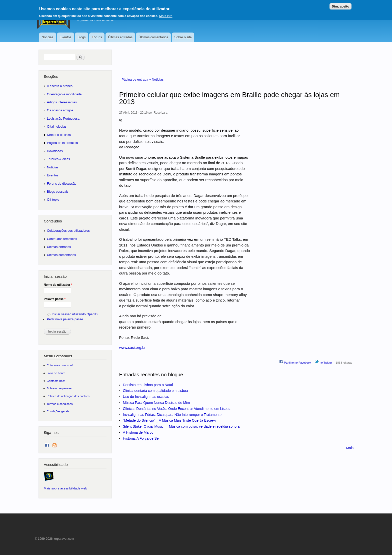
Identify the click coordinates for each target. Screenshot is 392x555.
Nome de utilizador (58, 285)
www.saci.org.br (132, 347)
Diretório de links (59, 135)
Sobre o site (183, 37)
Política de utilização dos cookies (68, 396)
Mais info (166, 14)
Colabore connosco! (60, 365)
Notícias (47, 37)
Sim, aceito (340, 4)
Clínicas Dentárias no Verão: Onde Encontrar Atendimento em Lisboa (177, 409)
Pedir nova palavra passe (65, 319)
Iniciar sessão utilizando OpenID (75, 314)
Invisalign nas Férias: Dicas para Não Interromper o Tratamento (172, 415)
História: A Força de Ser (141, 438)
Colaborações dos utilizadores (68, 231)
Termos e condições (60, 404)
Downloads (55, 151)
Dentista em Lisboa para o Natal (148, 385)
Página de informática (62, 143)
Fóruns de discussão (62, 184)
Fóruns (97, 37)
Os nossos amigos (60, 110)
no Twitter (323, 362)
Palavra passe (55, 299)
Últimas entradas (120, 37)
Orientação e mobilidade (64, 94)
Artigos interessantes (62, 102)
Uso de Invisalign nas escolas (146, 397)
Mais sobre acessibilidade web (65, 488)
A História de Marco (138, 432)
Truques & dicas (58, 159)
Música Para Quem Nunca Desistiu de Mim (156, 403)
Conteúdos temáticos (62, 239)
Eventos (65, 37)
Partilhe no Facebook (295, 362)
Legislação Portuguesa (63, 118)
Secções (51, 76)
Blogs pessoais (58, 192)
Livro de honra (56, 373)
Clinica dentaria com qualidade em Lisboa (155, 391)
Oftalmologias (57, 126)
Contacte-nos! (56, 381)
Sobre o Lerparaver (59, 388)
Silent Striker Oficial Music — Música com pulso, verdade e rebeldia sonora (181, 426)
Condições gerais (58, 411)
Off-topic (53, 200)
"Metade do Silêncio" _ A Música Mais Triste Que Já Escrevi (169, 420)
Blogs (82, 37)
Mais (350, 448)
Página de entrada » (137, 79)
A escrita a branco (60, 86)
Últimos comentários (153, 37)
